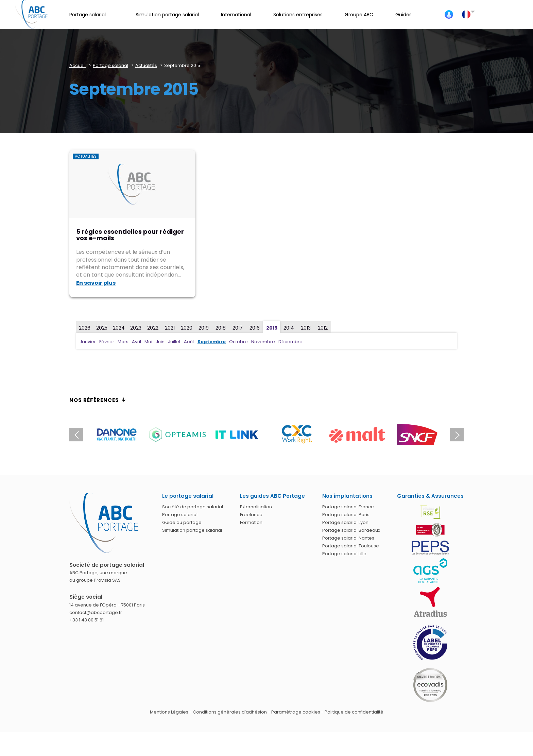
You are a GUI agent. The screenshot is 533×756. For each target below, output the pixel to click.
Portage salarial (180, 515)
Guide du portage (182, 522)
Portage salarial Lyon (345, 522)
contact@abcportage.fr (96, 612)
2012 (323, 328)
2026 (85, 328)
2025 (102, 328)
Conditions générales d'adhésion (230, 712)
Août (189, 342)
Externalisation (256, 507)
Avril (136, 342)
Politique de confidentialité (354, 712)
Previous (76, 435)
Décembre (290, 342)
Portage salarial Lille (344, 554)
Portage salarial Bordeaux (351, 530)
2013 (306, 328)
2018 (221, 328)
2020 (187, 328)
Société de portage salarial (193, 507)
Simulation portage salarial (192, 530)
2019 (204, 328)
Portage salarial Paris (346, 515)
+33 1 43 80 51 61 (87, 620)
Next (457, 435)
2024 (119, 328)
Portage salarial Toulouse (351, 546)
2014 (289, 328)
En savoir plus (96, 283)
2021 (170, 328)
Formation (251, 522)
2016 (255, 328)
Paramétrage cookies (296, 712)
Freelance (251, 515)
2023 (136, 328)
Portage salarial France (348, 507)
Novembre (263, 342)
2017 (238, 328)
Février (107, 342)
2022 (153, 328)
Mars (123, 342)
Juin (160, 342)
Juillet (174, 342)
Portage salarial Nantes (348, 538)
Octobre (238, 342)
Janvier (88, 342)
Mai (148, 342)
